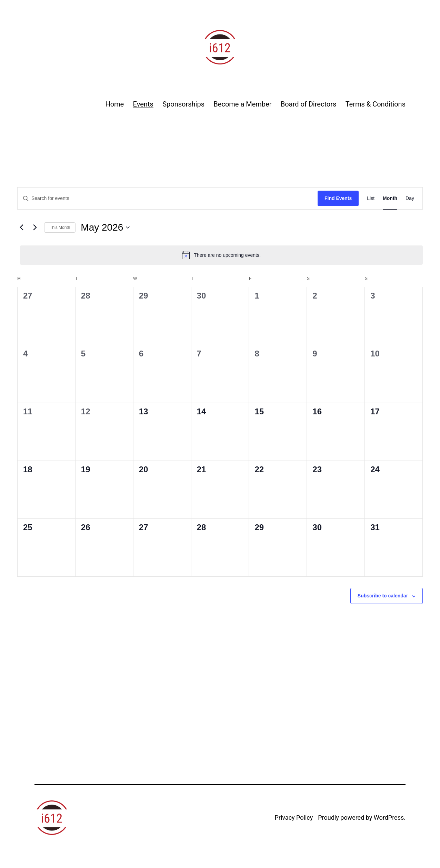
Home (114, 104)
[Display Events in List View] (371, 198)
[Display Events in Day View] (410, 198)
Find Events (338, 198)
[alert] (221, 255)
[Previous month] (21, 228)
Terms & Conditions (376, 104)
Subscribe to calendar (383, 596)
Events (143, 104)
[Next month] (35, 228)
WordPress (389, 817)
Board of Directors (308, 104)
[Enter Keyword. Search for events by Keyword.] (168, 198)
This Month (60, 228)
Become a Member (242, 104)
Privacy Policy (294, 817)
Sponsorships (183, 104)
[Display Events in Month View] (390, 198)
